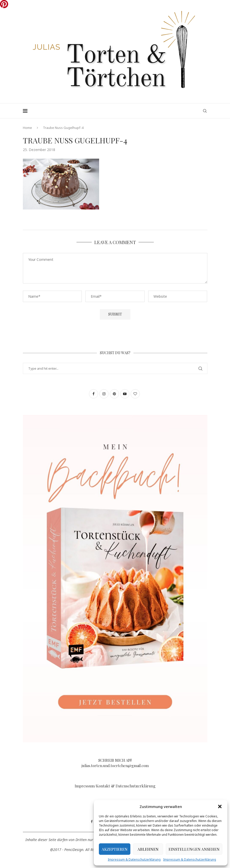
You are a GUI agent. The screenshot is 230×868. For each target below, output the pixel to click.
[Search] (205, 111)
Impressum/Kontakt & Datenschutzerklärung (115, 786)
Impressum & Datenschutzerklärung (134, 859)
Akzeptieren (115, 849)
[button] (220, 806)
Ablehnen (148, 849)
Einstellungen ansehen (194, 849)
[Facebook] (92, 822)
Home (27, 128)
